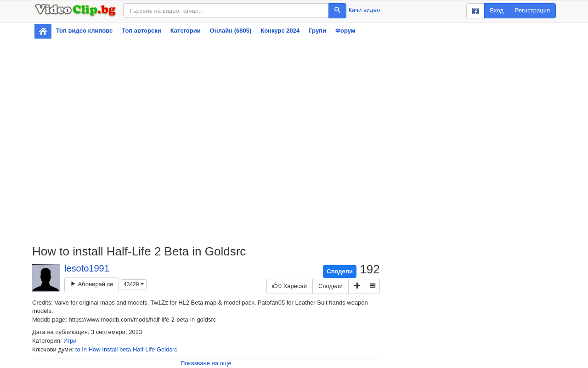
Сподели (340, 271)
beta (125, 349)
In (84, 349)
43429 (134, 284)
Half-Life (144, 349)
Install (110, 349)
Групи (317, 31)
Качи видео (364, 10)
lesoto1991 (87, 268)
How (95, 349)
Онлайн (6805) (231, 31)
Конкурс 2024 (280, 31)
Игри (70, 341)
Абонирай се (92, 284)
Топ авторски (141, 31)
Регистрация (532, 10)
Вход (497, 10)
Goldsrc (167, 349)
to (78, 349)
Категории (186, 31)
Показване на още (206, 363)
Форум (345, 31)
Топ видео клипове (84, 31)
